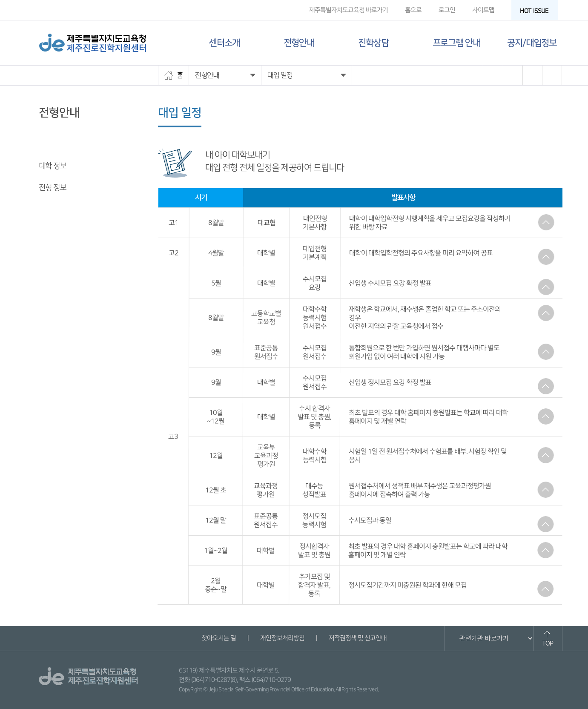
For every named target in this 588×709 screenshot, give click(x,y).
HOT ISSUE (536, 11)
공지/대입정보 (532, 43)
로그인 (446, 10)
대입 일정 (52, 144)
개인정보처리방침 (282, 638)
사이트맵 (483, 10)
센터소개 (224, 43)
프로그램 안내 (456, 43)
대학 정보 (52, 166)
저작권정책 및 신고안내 (358, 638)
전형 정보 (52, 188)
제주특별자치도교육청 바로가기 (348, 10)
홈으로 (413, 10)
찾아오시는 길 (219, 638)
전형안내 (299, 43)
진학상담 (373, 43)
